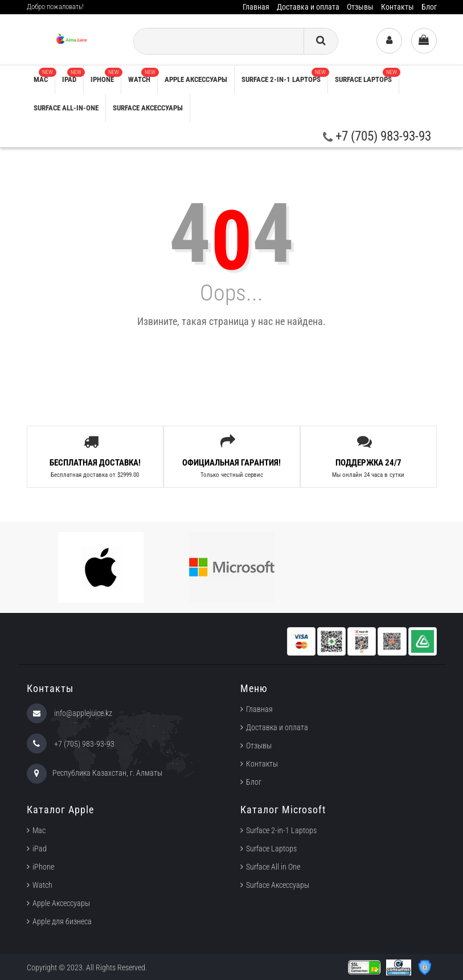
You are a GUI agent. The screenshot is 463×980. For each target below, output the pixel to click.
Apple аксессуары (196, 79)
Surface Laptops (367, 76)
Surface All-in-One (66, 108)
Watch (143, 76)
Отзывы (360, 7)
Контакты (398, 7)
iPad (73, 76)
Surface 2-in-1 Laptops (284, 76)
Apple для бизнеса (62, 921)
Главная (256, 7)
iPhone (106, 76)
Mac (44, 76)
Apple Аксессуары (61, 903)
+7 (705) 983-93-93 (377, 136)
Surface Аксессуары (148, 108)
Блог (429, 7)
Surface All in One (273, 867)
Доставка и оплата (308, 7)
